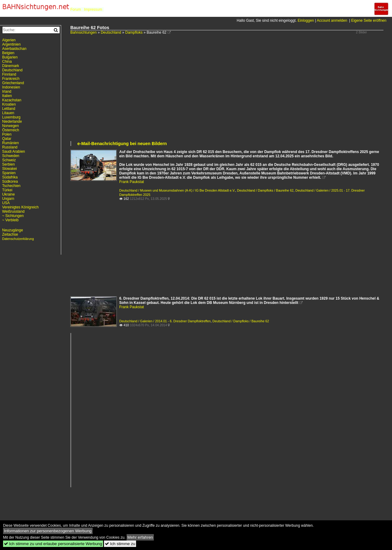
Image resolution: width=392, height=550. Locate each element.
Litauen (8, 113)
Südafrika (10, 177)
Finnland (9, 74)
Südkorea (10, 181)
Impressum (93, 9)
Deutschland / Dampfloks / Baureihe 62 (265, 190)
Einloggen (306, 21)
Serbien (8, 164)
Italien (7, 96)
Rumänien (11, 143)
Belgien (8, 53)
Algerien (9, 40)
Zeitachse (10, 234)
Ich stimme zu (120, 544)
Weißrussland (13, 211)
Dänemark (11, 66)
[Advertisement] (228, 95)
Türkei (7, 190)
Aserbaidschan (14, 49)
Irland (7, 92)
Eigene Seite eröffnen (369, 21)
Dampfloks (134, 32)
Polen (7, 134)
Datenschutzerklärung (18, 239)
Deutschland (111, 32)
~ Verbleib (10, 220)
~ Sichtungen (13, 216)
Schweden (11, 156)
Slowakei (9, 169)
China (7, 62)
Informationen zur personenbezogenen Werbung (48, 531)
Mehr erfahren (140, 537)
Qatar (7, 139)
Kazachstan (12, 100)
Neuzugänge (13, 230)
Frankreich (11, 79)
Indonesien (11, 87)
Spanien (9, 173)
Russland (10, 147)
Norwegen (11, 126)
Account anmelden (332, 21)
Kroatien (9, 104)
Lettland (9, 109)
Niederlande (12, 122)
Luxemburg (11, 117)
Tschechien (11, 186)
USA (6, 203)
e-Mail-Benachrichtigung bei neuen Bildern (122, 144)
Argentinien (11, 44)
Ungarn (8, 199)
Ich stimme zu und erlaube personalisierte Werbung (53, 544)
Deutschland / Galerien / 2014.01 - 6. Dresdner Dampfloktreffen (165, 321)
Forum (76, 9)
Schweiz (9, 160)
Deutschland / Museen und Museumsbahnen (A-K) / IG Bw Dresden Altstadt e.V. (177, 190)
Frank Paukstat (132, 182)
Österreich (11, 130)
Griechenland (13, 83)
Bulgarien (10, 57)
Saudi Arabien (14, 152)
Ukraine (8, 194)
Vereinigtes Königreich (20, 207)
